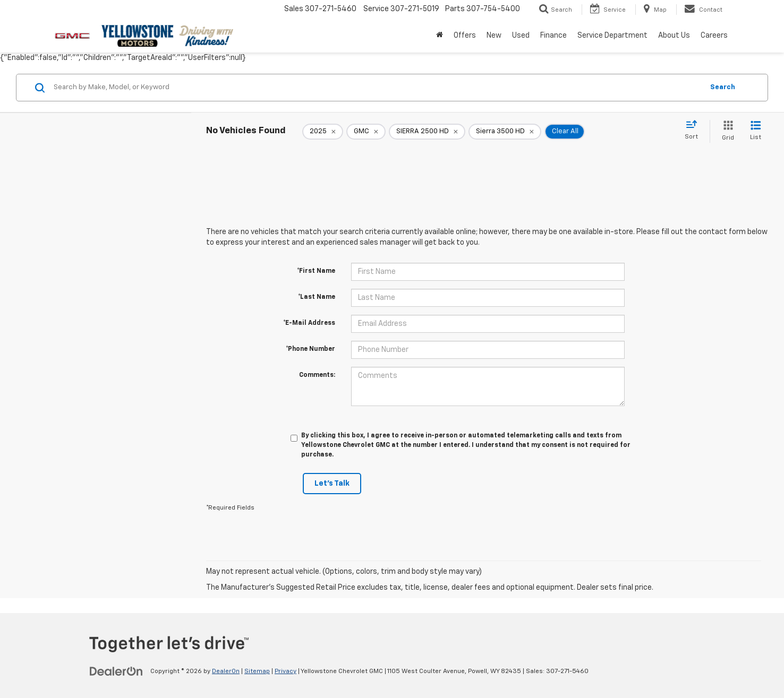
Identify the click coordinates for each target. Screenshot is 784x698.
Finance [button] (553, 36)
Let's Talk (332, 484)
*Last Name (317, 297)
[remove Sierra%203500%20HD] (505, 132)
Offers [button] (465, 36)
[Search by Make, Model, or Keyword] (377, 88)
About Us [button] (674, 36)
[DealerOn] (116, 671)
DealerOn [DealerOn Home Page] (226, 671)
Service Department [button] (612, 36)
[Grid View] (726, 131)
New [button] (494, 36)
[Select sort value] (694, 131)
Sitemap (257, 671)
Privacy (286, 671)
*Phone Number (310, 349)
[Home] (440, 36)
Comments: (317, 375)
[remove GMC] (366, 132)
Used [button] (521, 36)
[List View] (756, 131)
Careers (714, 36)
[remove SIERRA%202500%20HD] (427, 132)
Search (723, 87)
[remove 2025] (323, 132)
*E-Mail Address (309, 323)
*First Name (316, 271)
